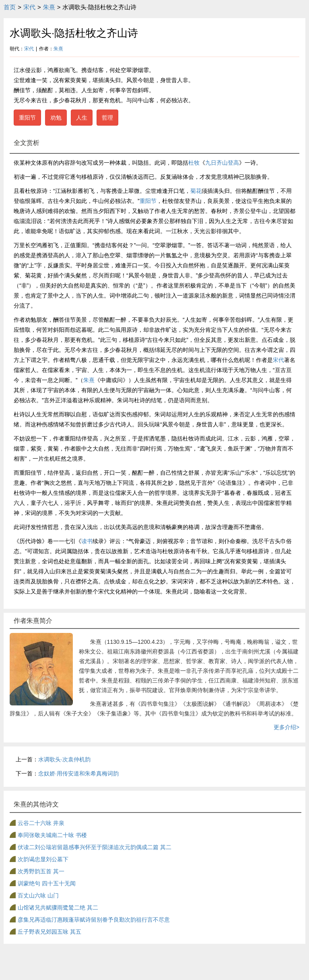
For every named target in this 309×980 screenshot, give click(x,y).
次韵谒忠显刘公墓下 (43, 859)
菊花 (196, 191)
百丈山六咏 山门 (38, 895)
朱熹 (49, 7)
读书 (87, 541)
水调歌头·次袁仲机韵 (64, 759)
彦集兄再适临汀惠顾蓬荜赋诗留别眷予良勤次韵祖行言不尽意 (94, 920)
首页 (10, 7)
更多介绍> (286, 727)
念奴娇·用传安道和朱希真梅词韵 (78, 773)
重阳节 (27, 118)
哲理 (107, 118)
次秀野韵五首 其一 (41, 871)
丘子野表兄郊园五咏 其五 (49, 932)
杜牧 (194, 163)
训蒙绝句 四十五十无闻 (47, 883)
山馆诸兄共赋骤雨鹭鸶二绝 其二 (58, 908)
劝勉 (56, 118)
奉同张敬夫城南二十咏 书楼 (52, 835)
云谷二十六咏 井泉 (41, 823)
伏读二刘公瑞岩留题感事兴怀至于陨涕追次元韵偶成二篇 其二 (95, 847)
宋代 (29, 7)
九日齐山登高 (222, 163)
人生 (82, 118)
